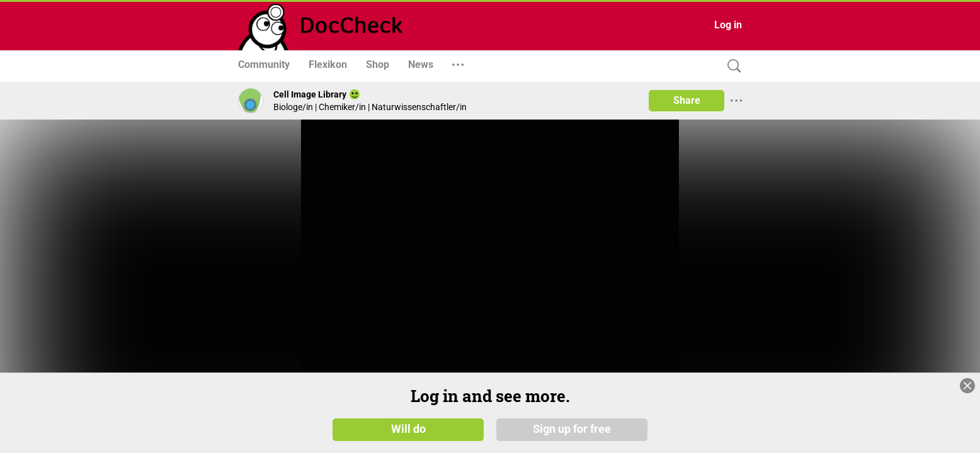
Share (687, 100)
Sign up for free (572, 439)
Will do (408, 439)
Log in (728, 25)
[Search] (731, 66)
